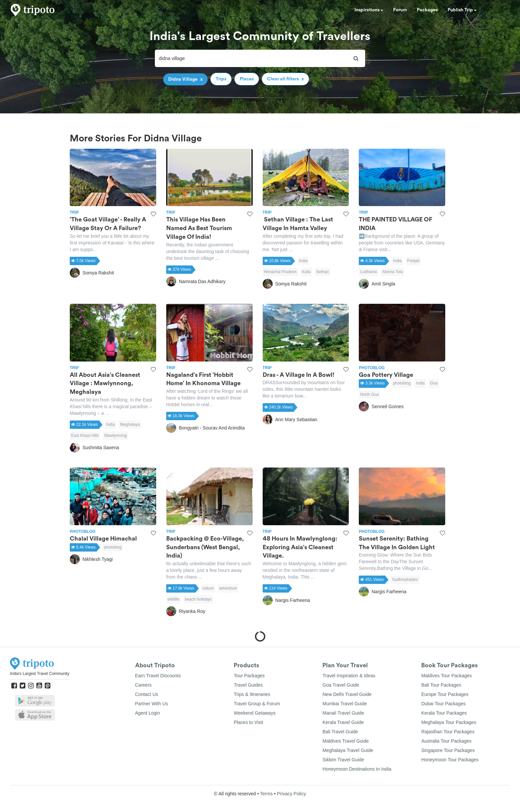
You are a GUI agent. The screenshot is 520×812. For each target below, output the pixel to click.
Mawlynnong (115, 436)
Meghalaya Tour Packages (449, 722)
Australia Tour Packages (446, 741)
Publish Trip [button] (462, 10)
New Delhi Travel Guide (347, 694)
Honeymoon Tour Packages (450, 760)
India (303, 261)
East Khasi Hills (85, 436)
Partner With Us (152, 704)
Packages (427, 10)
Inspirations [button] (369, 10)
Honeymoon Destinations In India (357, 769)
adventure (228, 588)
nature (208, 588)
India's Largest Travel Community (40, 674)
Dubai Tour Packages (443, 704)
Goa (434, 383)
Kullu (307, 272)
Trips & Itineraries (252, 694)
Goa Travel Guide (341, 685)
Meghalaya (130, 425)
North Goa (369, 394)
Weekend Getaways (254, 713)
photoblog (402, 383)
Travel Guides (248, 685)
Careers (144, 685)
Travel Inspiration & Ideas (349, 676)
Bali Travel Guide (340, 732)
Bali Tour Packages (441, 685)
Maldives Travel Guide (346, 741)
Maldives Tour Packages (446, 676)
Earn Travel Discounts (158, 676)
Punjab (413, 261)
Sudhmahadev (405, 580)
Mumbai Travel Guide (345, 704)
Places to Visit (248, 722)
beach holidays (198, 599)
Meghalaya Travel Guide (348, 750)
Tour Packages (249, 676)
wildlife (174, 599)
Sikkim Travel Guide (343, 760)
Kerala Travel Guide (343, 722)
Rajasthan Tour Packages (448, 732)
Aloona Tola (393, 272)
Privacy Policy (292, 794)
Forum (400, 10)
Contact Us (147, 694)
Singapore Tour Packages (448, 750)
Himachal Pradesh (280, 272)
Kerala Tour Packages (444, 713)
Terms (266, 794)
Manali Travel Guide (343, 713)
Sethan (322, 272)
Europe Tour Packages (445, 694)
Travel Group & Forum (257, 704)
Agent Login (148, 713)
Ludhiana (368, 272)
